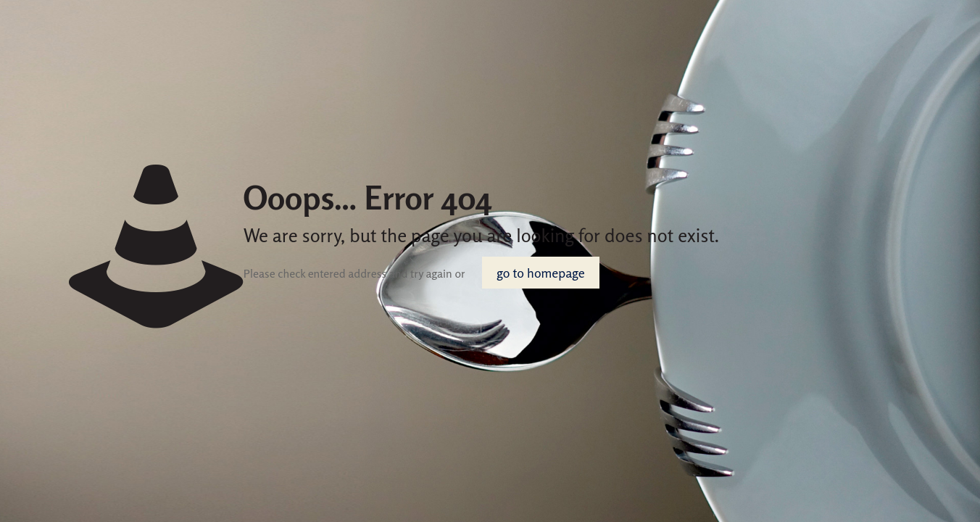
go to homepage (540, 273)
